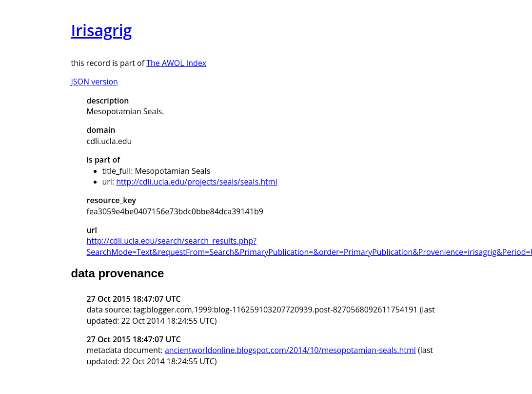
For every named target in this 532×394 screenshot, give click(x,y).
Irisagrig (102, 30)
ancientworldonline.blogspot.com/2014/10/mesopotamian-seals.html (290, 350)
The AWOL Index (176, 63)
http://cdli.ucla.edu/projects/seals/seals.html (197, 182)
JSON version (95, 82)
